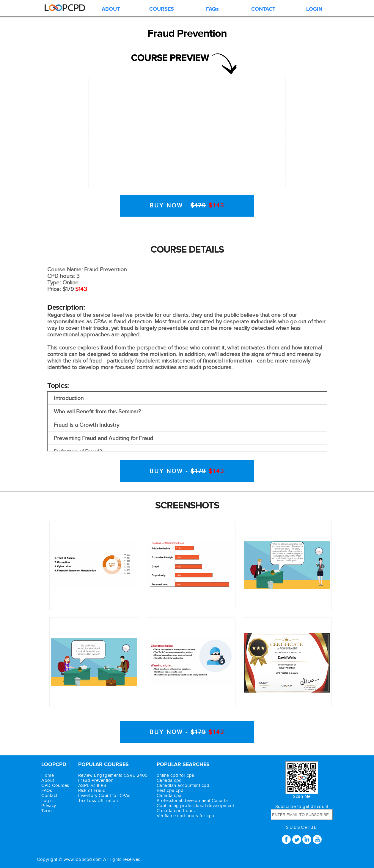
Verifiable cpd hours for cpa (186, 816)
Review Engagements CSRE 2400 (113, 775)
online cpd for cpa (176, 775)
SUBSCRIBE (302, 827)
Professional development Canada (192, 801)
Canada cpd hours (176, 811)
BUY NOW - (187, 206)
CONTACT (263, 9)
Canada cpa (169, 796)
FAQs (212, 9)
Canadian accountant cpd (183, 786)
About (48, 780)
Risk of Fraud (92, 791)
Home (48, 775)
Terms (48, 811)
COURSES (162, 9)
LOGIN (314, 9)
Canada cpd (169, 780)
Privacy (49, 806)
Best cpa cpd (170, 791)
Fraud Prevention (96, 780)
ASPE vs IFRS (92, 786)
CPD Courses (55, 786)
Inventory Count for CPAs (104, 796)
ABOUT (111, 9)
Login (47, 801)
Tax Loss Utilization (98, 801)
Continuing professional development (195, 806)
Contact (49, 796)
